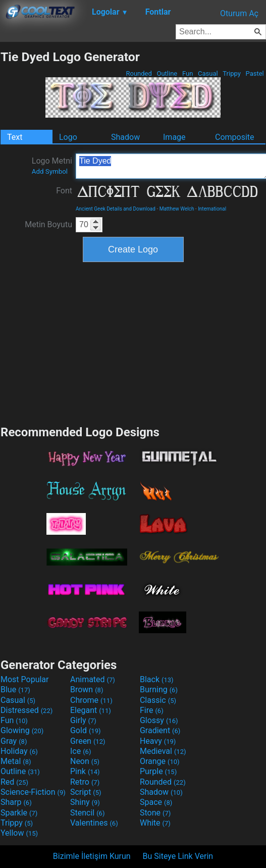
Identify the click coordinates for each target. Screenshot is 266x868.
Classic (158, 700)
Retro (85, 782)
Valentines (94, 823)
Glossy (159, 720)
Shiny (85, 802)
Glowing (22, 730)
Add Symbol (50, 171)
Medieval (163, 751)
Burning (159, 690)
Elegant (91, 710)
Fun (188, 73)
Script (86, 792)
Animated (93, 679)
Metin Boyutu (48, 224)
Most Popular (25, 679)
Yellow (19, 833)
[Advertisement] (133, 342)
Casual (208, 73)
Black (157, 679)
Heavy (158, 741)
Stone (155, 813)
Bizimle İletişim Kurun (92, 856)
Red (14, 782)
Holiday (19, 751)
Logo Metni (52, 166)
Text (15, 137)
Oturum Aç (239, 13)
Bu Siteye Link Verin (178, 856)
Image (174, 137)
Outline (167, 73)
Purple (158, 771)
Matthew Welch (177, 209)
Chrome (91, 700)
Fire (152, 710)
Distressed (26, 710)
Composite (235, 137)
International (212, 209)
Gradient (160, 730)
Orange (160, 761)
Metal (16, 761)
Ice (81, 751)
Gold (86, 730)
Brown (87, 690)
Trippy (232, 73)
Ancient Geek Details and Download (116, 209)
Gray (14, 741)
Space (156, 802)
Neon (85, 761)
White (155, 823)
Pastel (255, 73)
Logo (68, 137)
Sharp (16, 802)
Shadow (125, 137)
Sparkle (19, 813)
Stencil (87, 813)
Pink (85, 771)
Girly (83, 720)
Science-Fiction (33, 792)
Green (88, 741)
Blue (15, 690)
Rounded (139, 73)
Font (64, 191)
